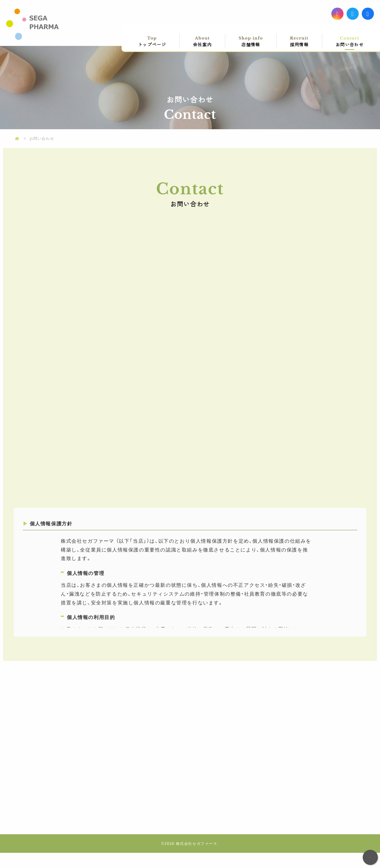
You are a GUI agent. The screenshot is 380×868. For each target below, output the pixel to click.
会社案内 (202, 41)
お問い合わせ (350, 41)
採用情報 (299, 41)
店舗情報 (251, 41)
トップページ (152, 41)
